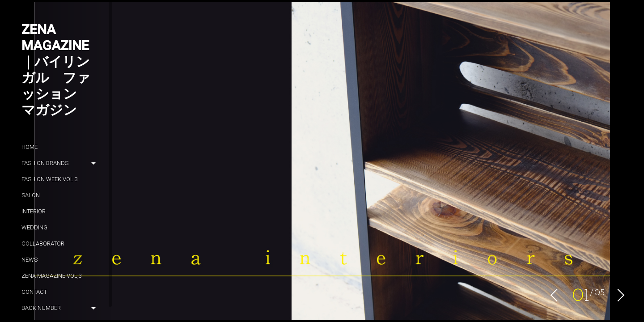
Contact (34, 292)
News (30, 260)
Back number (41, 308)
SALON (31, 195)
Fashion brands (45, 163)
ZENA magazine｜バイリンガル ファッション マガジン (56, 70)
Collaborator (43, 244)
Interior (34, 211)
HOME (30, 147)
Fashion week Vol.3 (50, 179)
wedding (34, 227)
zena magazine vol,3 (52, 276)
